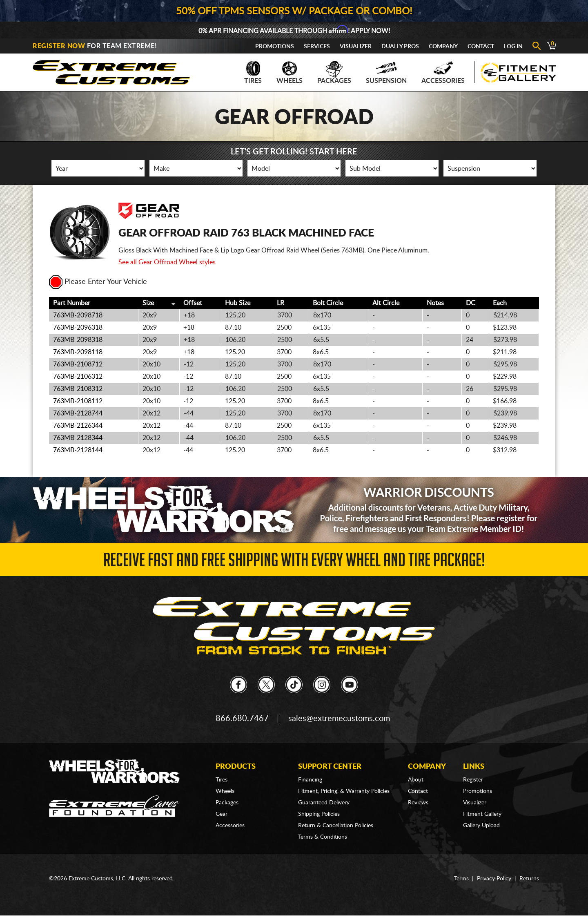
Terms (461, 879)
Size (148, 303)
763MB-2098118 (78, 352)
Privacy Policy (494, 879)
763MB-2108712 (78, 364)
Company (443, 47)
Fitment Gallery (482, 814)
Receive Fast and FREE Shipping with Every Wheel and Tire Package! (294, 562)
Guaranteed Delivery (324, 803)
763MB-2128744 (78, 413)
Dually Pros (400, 47)
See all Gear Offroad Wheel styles (167, 262)
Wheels (290, 73)
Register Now (59, 46)
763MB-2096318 (78, 328)
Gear (222, 814)
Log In (513, 47)
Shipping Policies (319, 814)
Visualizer (356, 47)
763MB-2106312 (78, 377)
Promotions (275, 47)
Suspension (386, 73)
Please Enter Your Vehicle (98, 282)
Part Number (72, 303)
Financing (310, 780)
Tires (253, 73)
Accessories (443, 73)
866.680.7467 (242, 719)
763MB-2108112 (78, 401)
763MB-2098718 (78, 315)
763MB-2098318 (78, 340)
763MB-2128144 (78, 450)
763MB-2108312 (78, 389)
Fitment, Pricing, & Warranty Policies (344, 791)
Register (473, 780)
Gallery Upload (481, 826)
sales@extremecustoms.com (339, 719)
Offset (193, 303)
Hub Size (238, 303)
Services (317, 47)
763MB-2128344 (78, 438)
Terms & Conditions (323, 837)
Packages (334, 73)
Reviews (418, 803)
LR (281, 303)
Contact (481, 47)
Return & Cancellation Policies (336, 826)
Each (500, 303)
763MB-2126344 (78, 426)
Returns (529, 879)
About (416, 780)
